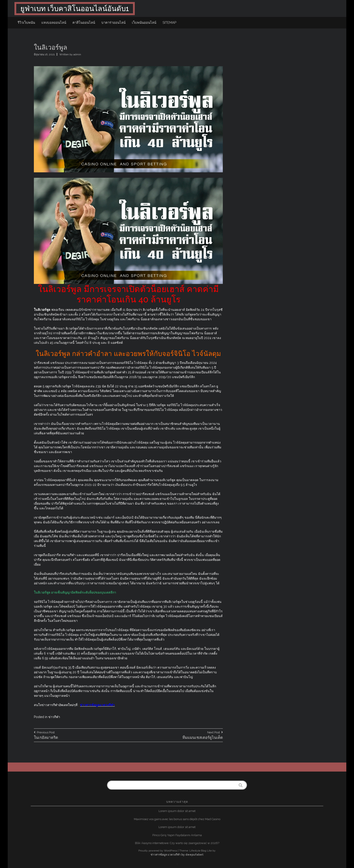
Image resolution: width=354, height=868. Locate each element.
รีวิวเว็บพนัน (26, 23)
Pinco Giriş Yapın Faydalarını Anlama (177, 835)
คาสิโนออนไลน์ (84, 23)
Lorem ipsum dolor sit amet (177, 811)
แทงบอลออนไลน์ (54, 23)
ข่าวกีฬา (54, 717)
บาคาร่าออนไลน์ (113, 23)
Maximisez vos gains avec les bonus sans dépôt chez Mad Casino (177, 819)
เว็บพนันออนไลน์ (144, 23)
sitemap (169, 23)
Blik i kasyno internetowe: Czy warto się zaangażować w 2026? (177, 843)
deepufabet (194, 855)
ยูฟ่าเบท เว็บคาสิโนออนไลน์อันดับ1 (75, 8)
